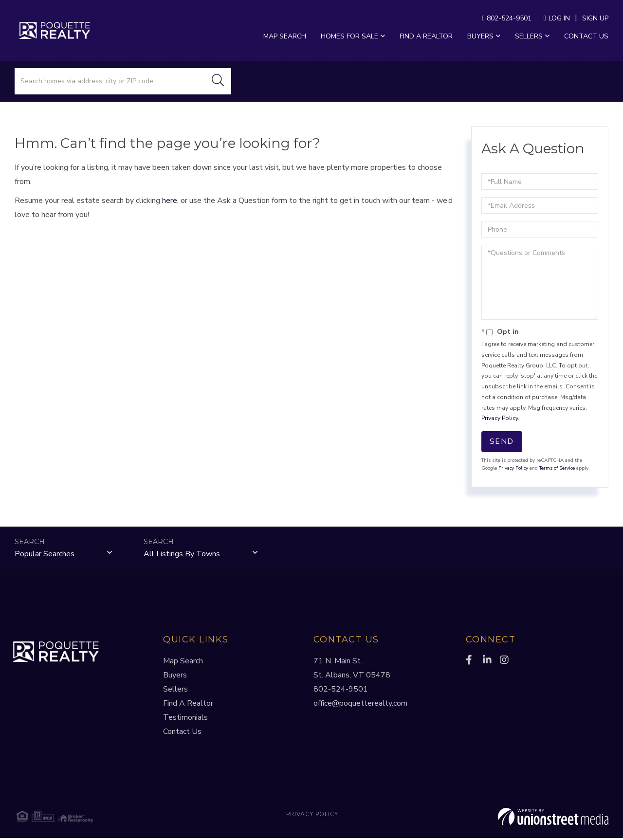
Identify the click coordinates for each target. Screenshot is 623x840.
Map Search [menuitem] (285, 36)
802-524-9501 (507, 18)
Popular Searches (45, 554)
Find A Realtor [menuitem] (188, 705)
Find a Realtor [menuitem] (426, 36)
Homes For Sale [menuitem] (349, 36)
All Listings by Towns (182, 554)
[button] (218, 81)
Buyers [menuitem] (480, 36)
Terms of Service (557, 468)
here (170, 201)
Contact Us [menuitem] (586, 36)
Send (502, 441)
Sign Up (595, 18)
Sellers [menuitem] (529, 36)
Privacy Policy (500, 418)
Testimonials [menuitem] (185, 719)
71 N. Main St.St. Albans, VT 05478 (352, 670)
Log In (559, 18)
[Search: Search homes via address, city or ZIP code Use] (110, 81)
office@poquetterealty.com (360, 705)
